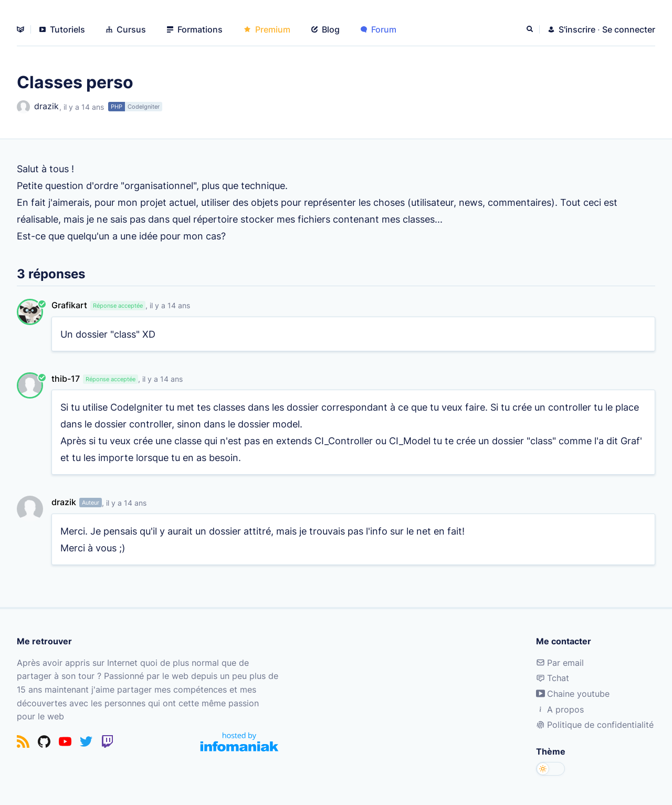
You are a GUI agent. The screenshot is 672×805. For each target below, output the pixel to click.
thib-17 (66, 379)
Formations (195, 29)
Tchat (553, 678)
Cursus (126, 29)
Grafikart (69, 305)
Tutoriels (62, 29)
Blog (325, 29)
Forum (379, 29)
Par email (560, 663)
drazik (38, 107)
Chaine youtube (573, 694)
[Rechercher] (531, 29)
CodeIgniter (144, 107)
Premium (267, 29)
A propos (560, 709)
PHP (117, 107)
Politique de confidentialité (595, 725)
